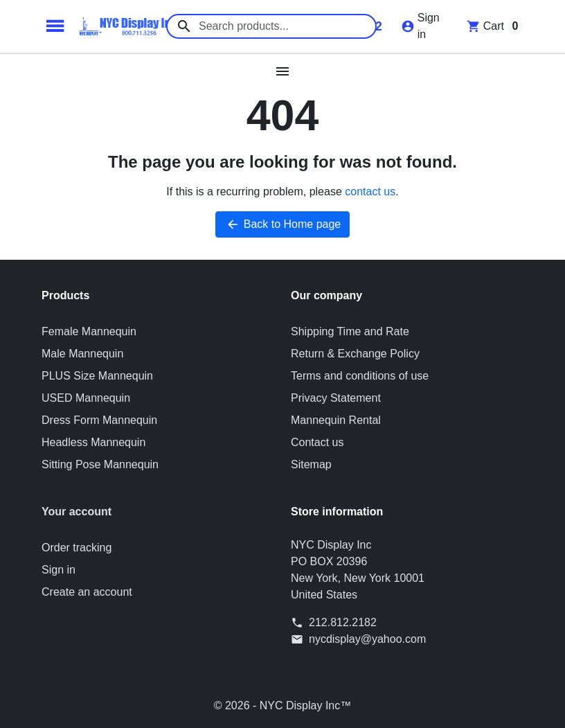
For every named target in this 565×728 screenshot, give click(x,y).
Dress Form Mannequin (99, 420)
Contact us (317, 442)
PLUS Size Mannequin (97, 376)
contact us (370, 192)
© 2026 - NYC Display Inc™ (283, 705)
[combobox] (271, 26)
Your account (77, 512)
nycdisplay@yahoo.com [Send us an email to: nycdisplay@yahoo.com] (367, 639)
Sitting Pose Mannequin (100, 464)
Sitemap (311, 464)
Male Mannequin (82, 354)
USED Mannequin (86, 398)
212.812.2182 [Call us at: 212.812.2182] (343, 622)
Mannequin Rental (336, 420)
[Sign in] (420, 26)
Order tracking (77, 548)
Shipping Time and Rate (350, 331)
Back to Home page (283, 224)
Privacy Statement (336, 398)
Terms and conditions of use (360, 376)
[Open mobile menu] (283, 72)
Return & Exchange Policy (355, 354)
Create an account (87, 592)
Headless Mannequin (93, 442)
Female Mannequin (89, 331)
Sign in (59, 570)
